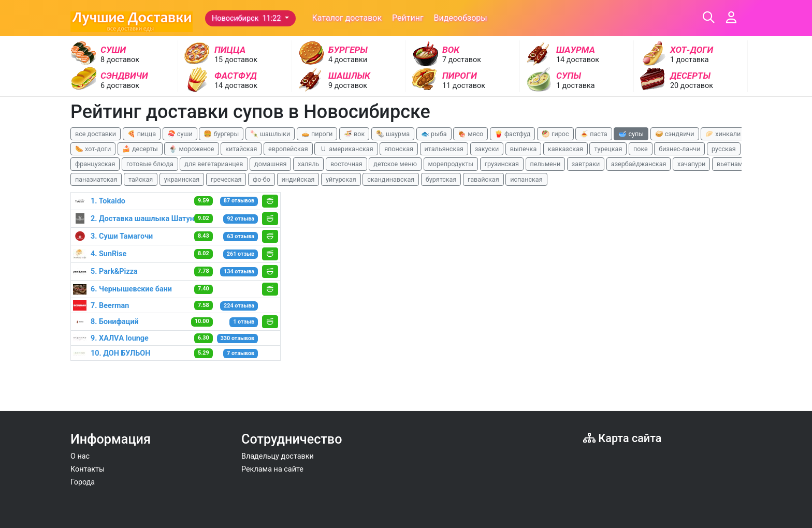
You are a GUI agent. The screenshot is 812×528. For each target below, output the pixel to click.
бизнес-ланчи (679, 149)
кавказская (565, 149)
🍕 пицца (142, 134)
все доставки (96, 134)
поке (641, 149)
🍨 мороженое (191, 149)
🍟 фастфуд (513, 134)
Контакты (88, 469)
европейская (288, 149)
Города (83, 482)
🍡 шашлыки (270, 134)
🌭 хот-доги (93, 149)
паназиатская (96, 179)
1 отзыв (244, 322)
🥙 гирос (555, 134)
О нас (80, 456)
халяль (308, 164)
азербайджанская (639, 164)
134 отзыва (239, 272)
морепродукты (451, 164)
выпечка (523, 149)
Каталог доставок (347, 18)
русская (724, 149)
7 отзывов (241, 353)
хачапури (691, 164)
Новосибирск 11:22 (247, 18)
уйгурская (341, 179)
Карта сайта (622, 438)
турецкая (608, 149)
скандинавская (391, 179)
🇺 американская (346, 149)
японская (399, 149)
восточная (346, 164)
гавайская (483, 179)
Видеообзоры (461, 18)
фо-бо (262, 179)
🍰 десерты (140, 149)
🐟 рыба (434, 134)
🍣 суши (180, 134)
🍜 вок (354, 134)
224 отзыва (239, 306)
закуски (487, 149)
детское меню (395, 164)
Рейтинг (408, 18)
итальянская (444, 149)
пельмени (546, 164)
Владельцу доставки (278, 456)
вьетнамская (737, 164)
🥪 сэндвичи (675, 134)
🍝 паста (594, 134)
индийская (298, 179)
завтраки (586, 164)
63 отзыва (241, 236)
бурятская (441, 179)
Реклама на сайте (272, 469)
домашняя (270, 164)
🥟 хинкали (723, 134)
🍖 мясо (470, 134)
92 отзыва (241, 219)
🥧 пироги (317, 134)
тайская (141, 179)
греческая (226, 179)
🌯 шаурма (393, 134)
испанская (526, 179)
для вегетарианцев (214, 164)
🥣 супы (631, 134)
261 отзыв (241, 254)
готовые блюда (150, 164)
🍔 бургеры (221, 134)
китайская (241, 149)
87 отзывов (239, 201)
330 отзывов (237, 338)
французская (95, 164)
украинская (182, 179)
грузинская (502, 164)
